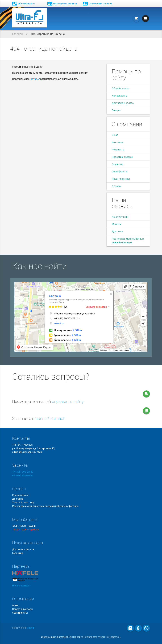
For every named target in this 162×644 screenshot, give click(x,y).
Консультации (120, 217)
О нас (115, 135)
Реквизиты (118, 150)
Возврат (117, 110)
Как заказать (120, 96)
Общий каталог (121, 88)
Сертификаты (120, 171)
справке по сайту (68, 401)
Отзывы (117, 186)
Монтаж (117, 224)
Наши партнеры (121, 179)
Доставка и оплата (123, 103)
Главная (17, 34)
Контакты (118, 142)
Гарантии (117, 164)
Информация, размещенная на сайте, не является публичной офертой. (81, 637)
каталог (35, 79)
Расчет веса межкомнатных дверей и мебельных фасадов (45, 506)
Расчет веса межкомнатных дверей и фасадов (128, 241)
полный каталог (50, 419)
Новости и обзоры (122, 157)
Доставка (117, 231)
